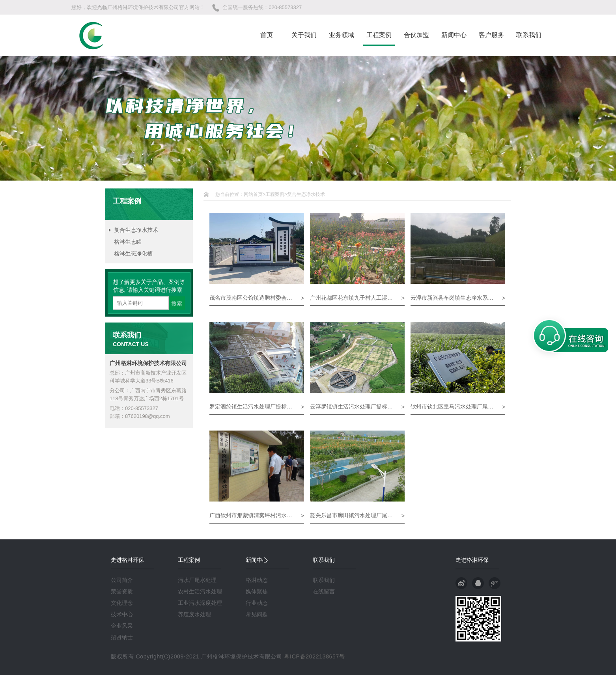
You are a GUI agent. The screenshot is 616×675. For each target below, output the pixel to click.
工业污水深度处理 (200, 603)
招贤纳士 (122, 637)
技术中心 (122, 614)
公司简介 (122, 580)
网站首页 (253, 194)
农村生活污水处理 (200, 591)
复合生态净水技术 (136, 230)
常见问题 (257, 614)
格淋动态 (257, 580)
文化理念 (122, 603)
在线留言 (324, 591)
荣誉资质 (122, 591)
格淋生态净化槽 (133, 254)
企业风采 (122, 626)
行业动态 (257, 603)
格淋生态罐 (128, 242)
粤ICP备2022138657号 (314, 656)
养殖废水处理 (194, 614)
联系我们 (324, 580)
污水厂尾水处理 (197, 580)
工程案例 (275, 194)
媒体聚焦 (257, 591)
